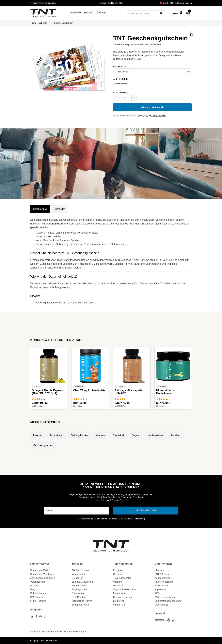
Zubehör (43, 23)
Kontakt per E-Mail (40, 570)
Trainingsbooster (79, 435)
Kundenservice (163, 578)
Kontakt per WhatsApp (42, 574)
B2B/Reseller (162, 586)
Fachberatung (43, 3)
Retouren (35, 586)
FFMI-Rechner (38, 601)
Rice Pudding (79, 597)
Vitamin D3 (119, 605)
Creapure (77, 578)
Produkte (75, 13)
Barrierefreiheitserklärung (168, 601)
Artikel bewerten (158, 115)
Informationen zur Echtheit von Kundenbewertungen (58, 631)
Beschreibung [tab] (40, 209)
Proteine (37, 435)
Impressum (161, 589)
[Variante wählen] (152, 72)
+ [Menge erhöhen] (134, 98)
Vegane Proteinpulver (125, 589)
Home (33, 23)
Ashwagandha (79, 589)
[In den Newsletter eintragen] (146, 511)
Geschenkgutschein (43, 445)
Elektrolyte (119, 601)
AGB (157, 593)
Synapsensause (80, 605)
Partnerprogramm (164, 582)
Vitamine (100, 435)
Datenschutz (161, 605)
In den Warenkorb (152, 107)
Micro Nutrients (80, 586)
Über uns (101, 13)
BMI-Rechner (37, 597)
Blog (33, 589)
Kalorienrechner (155, 435)
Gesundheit (119, 435)
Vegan (136, 435)
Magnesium (119, 593)
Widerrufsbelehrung (165, 597)
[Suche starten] (161, 13)
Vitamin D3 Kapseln (82, 582)
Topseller (88, 13)
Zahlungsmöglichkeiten (43, 578)
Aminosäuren (56, 435)
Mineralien (119, 586)
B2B (175, 13)
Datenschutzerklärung (136, 519)
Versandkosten (38, 582)
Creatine (118, 574)
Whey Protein (79, 574)
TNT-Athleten (162, 574)
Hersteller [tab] (60, 209)
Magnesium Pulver (82, 601)
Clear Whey (78, 593)
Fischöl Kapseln (80, 570)
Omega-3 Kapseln (123, 597)
